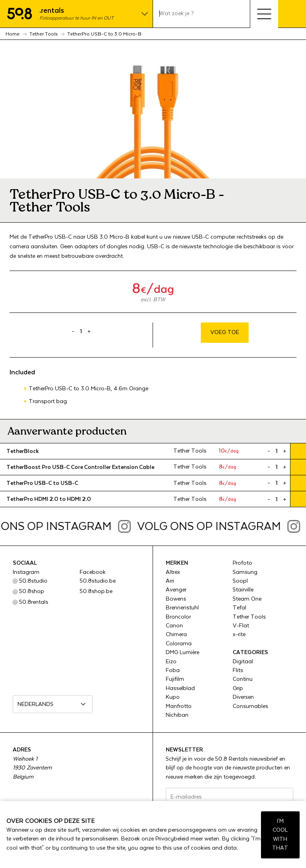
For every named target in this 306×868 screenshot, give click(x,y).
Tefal (239, 608)
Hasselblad (180, 688)
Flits (238, 670)
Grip (238, 688)
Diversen (243, 697)
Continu (243, 679)
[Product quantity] (81, 332)
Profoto (242, 563)
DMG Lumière (182, 652)
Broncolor (178, 617)
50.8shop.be (96, 591)
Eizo (171, 662)
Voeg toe (225, 332)
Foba (173, 670)
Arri (170, 581)
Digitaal (243, 662)
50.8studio (33, 581)
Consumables (250, 706)
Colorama (179, 644)
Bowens (176, 599)
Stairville (243, 590)
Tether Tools (249, 617)
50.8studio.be (98, 581)
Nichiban (177, 715)
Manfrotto (179, 706)
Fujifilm (175, 679)
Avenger (176, 590)
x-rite (239, 635)
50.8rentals (34, 602)
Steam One (247, 599)
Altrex (173, 572)
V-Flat (241, 626)
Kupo (173, 697)
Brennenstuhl (182, 608)
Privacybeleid (172, 839)
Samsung (245, 572)
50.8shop (32, 591)
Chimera (176, 635)
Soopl (240, 581)
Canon (174, 626)
